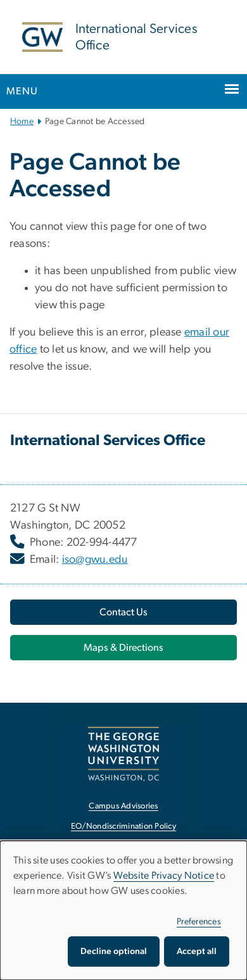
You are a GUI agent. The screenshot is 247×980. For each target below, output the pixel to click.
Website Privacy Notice (164, 876)
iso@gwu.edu (95, 560)
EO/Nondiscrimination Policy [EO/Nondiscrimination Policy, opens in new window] (123, 826)
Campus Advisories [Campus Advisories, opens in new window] (123, 806)
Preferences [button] (199, 922)
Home (22, 122)
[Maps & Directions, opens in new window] (123, 648)
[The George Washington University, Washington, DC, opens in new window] (123, 754)
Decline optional (114, 952)
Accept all (197, 952)
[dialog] (123, 910)
